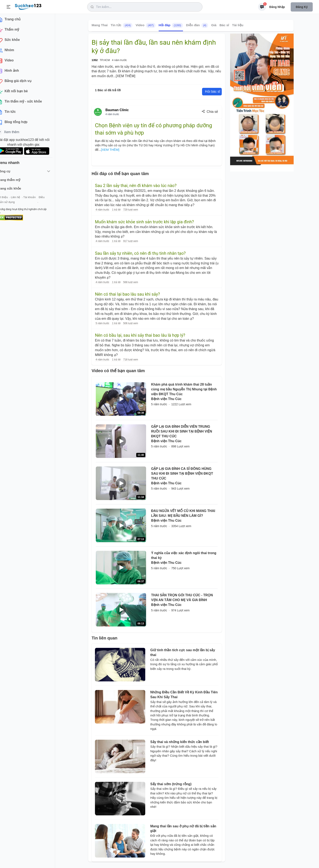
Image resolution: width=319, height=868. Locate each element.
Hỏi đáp (171, 25)
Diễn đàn (197, 25)
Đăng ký (302, 7)
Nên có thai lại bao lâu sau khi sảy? (127, 294)
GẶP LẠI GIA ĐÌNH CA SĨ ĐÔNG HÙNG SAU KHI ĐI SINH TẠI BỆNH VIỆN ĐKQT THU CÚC (182, 474)
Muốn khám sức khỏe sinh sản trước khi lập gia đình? (144, 222)
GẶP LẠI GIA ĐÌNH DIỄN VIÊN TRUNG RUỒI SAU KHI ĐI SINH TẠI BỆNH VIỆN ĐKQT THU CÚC (182, 431)
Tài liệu (238, 25)
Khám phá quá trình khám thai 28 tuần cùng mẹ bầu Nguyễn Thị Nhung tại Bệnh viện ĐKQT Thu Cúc (184, 389)
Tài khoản (37, 199)
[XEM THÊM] (125, 76)
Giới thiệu (10, 199)
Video (146, 25)
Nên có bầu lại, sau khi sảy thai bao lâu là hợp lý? (140, 335)
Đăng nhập (277, 7)
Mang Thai (100, 25)
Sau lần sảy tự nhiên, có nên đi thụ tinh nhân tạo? (140, 253)
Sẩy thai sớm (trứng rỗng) (171, 784)
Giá (214, 25)
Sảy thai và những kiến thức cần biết (180, 742)
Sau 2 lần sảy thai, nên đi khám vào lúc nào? (136, 186)
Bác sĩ (224, 25)
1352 (95, 60)
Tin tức (122, 25)
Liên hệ (23, 199)
